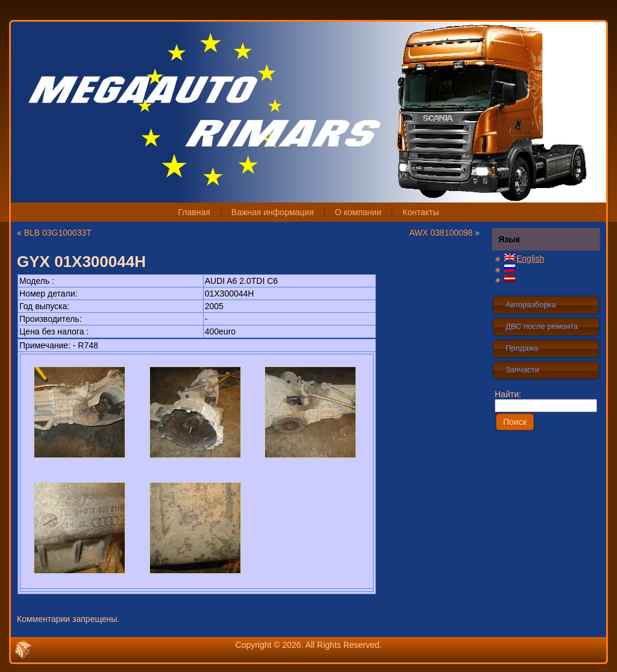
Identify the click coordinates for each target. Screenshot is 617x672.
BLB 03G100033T (58, 233)
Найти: (546, 400)
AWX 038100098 (441, 233)
